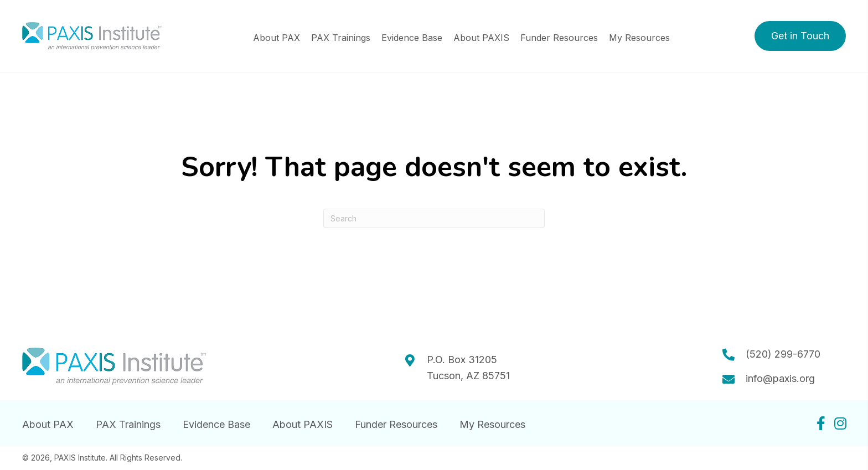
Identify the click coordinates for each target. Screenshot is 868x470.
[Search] (434, 218)
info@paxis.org (780, 378)
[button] (800, 36)
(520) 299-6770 (783, 354)
